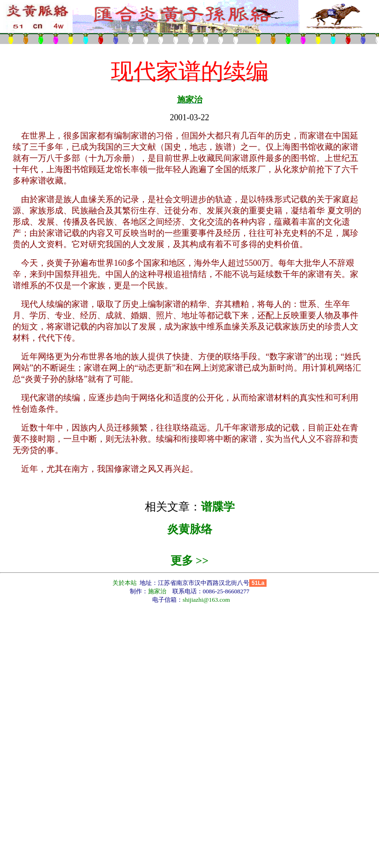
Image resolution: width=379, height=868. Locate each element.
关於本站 (125, 583)
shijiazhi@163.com (206, 600)
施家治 (190, 100)
